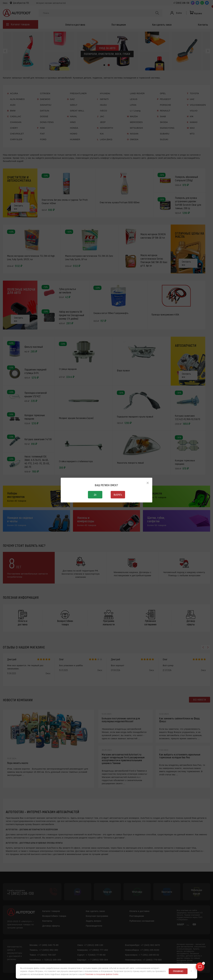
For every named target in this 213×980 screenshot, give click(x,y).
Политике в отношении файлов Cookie (102, 974)
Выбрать (118, 495)
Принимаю (178, 971)
